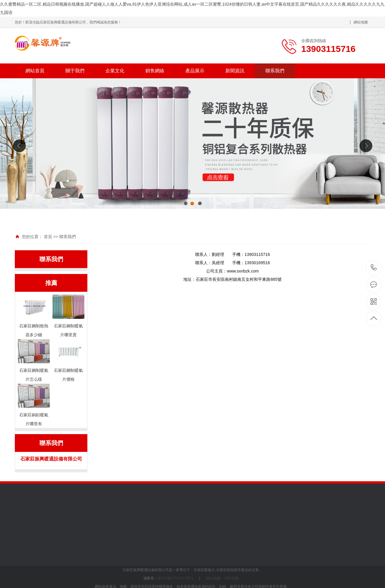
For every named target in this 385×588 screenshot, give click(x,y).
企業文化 (115, 71)
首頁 (48, 237)
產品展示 (195, 71)
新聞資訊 (235, 71)
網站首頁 (35, 71)
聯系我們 (275, 71)
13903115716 (374, 268)
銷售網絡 (155, 71)
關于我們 (75, 71)
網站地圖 (361, 22)
